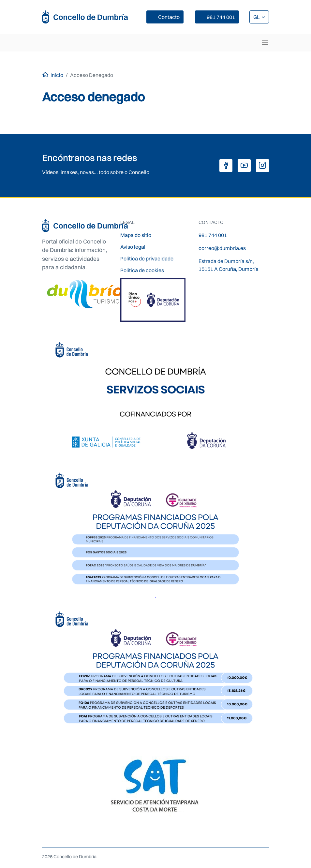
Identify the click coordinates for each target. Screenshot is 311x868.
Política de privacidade (147, 258)
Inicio (57, 75)
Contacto (169, 17)
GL (257, 17)
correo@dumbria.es (222, 248)
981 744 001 (221, 17)
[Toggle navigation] (265, 42)
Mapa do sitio (136, 235)
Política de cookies (142, 270)
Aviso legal (133, 247)
